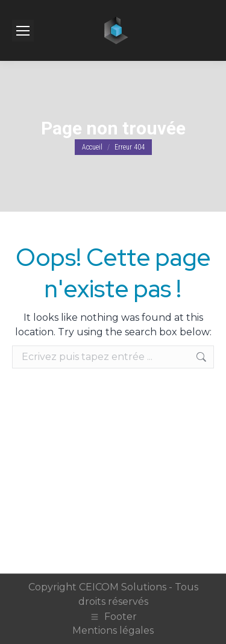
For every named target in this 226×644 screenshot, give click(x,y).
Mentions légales (113, 630)
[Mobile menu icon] (23, 31)
